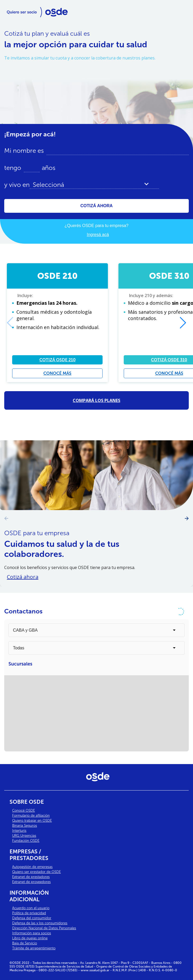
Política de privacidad (29, 913)
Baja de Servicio (25, 943)
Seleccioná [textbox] (48, 185)
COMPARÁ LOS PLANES (97, 400)
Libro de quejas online (30, 938)
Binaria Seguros (25, 826)
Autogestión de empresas (32, 867)
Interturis (19, 831)
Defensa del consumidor (32, 918)
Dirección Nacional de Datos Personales (44, 928)
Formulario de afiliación (31, 815)
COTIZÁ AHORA (97, 206)
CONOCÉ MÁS (57, 373)
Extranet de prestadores (31, 877)
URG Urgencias (24, 836)
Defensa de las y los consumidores (40, 923)
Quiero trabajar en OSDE (32, 820)
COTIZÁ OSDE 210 (58, 360)
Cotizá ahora (23, 577)
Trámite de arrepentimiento (34, 948)
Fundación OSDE (26, 841)
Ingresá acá (98, 235)
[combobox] (94, 185)
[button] (183, 323)
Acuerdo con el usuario (31, 908)
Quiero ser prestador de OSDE (36, 872)
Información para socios (32, 933)
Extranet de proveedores (31, 882)
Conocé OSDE (24, 810)
